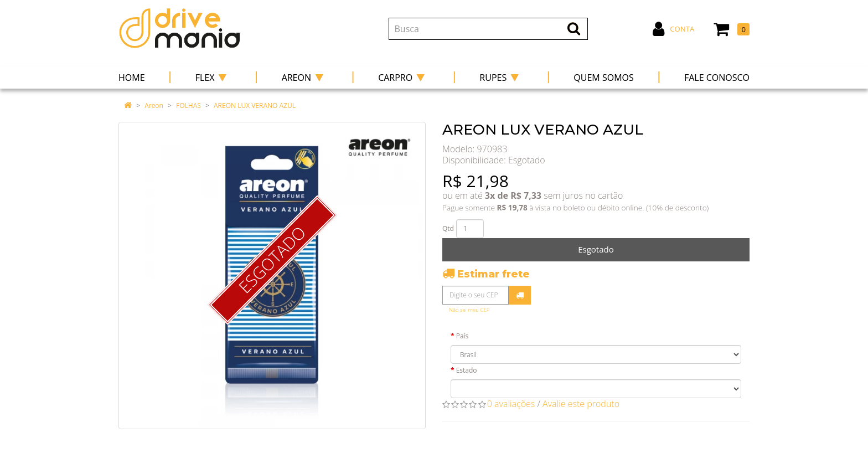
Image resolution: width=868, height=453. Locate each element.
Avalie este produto (581, 404)
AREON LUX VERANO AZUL (255, 105)
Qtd (448, 228)
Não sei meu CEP (469, 310)
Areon (154, 105)
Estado (467, 370)
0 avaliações (511, 404)
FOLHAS (188, 105)
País (463, 336)
